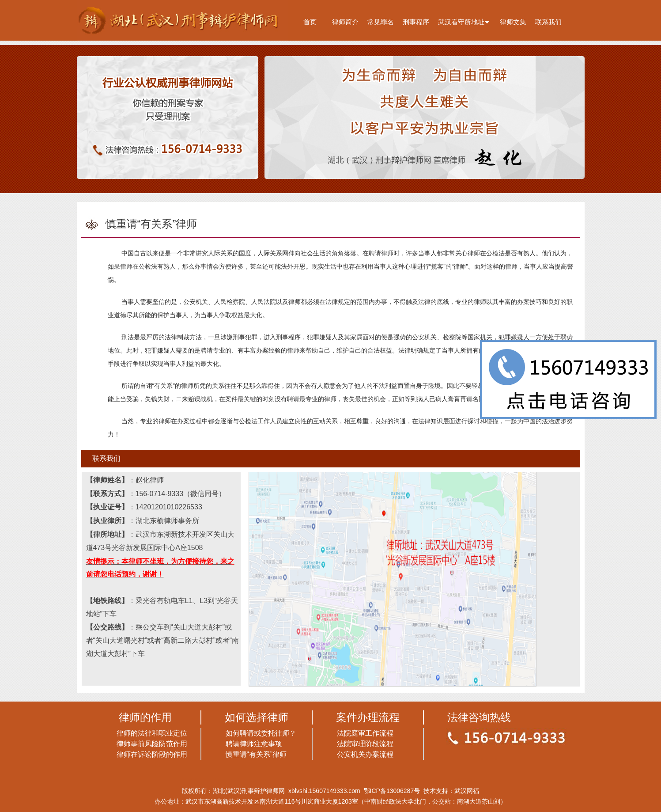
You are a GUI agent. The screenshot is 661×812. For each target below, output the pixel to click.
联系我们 (548, 22)
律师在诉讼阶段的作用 (152, 754)
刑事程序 (416, 22)
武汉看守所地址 (461, 22)
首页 (310, 22)
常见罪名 (381, 22)
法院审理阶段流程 (365, 744)
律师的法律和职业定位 (152, 733)
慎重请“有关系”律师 (256, 754)
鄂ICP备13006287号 (392, 791)
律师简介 (345, 22)
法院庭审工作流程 (365, 733)
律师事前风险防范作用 (152, 744)
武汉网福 (467, 791)
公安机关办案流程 (365, 754)
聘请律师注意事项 (254, 744)
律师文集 (513, 22)
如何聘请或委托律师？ (261, 733)
